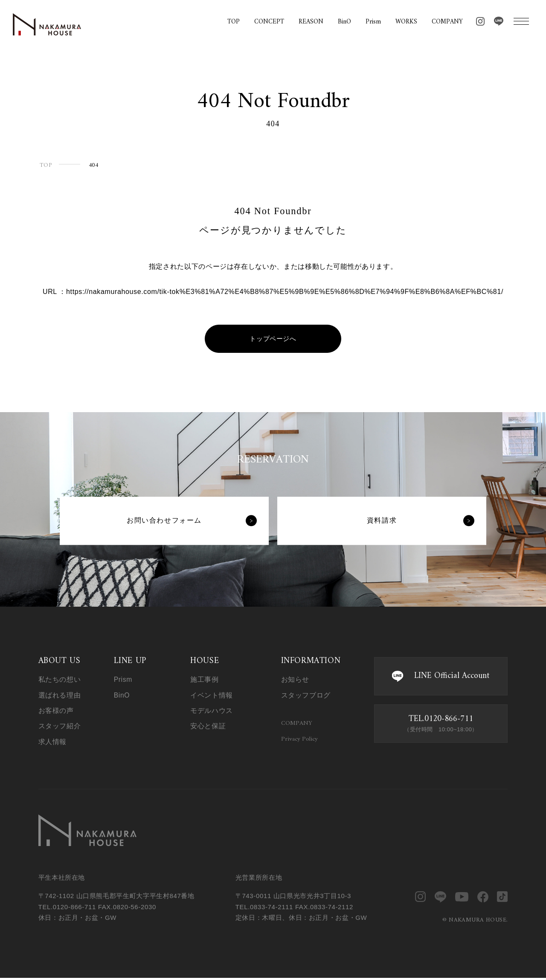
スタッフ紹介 (60, 726)
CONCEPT (269, 22)
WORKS (406, 22)
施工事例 (205, 680)
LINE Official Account (441, 676)
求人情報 (53, 741)
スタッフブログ (306, 695)
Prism (373, 22)
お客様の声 (56, 711)
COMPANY (447, 22)
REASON (311, 22)
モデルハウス (212, 711)
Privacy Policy (300, 740)
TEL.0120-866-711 (441, 724)
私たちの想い (60, 680)
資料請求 (420, 521)
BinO (344, 22)
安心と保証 (208, 726)
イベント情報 (212, 695)
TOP (234, 22)
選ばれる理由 (60, 695)
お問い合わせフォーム (191, 521)
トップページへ (273, 339)
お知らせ (295, 680)
